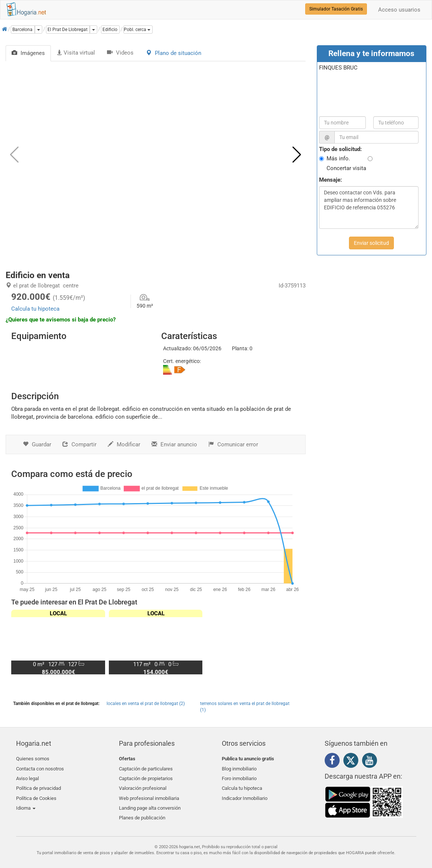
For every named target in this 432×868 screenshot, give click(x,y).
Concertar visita (346, 168)
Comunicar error (233, 444)
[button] (138, 30)
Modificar (124, 444)
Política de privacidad (39, 785)
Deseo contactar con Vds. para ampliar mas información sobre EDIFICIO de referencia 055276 (369, 207)
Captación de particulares (146, 768)
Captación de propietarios (146, 777)
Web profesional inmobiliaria (149, 794)
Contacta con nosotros (40, 768)
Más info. (338, 158)
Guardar (37, 444)
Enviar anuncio (174, 444)
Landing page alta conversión (150, 803)
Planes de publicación (142, 812)
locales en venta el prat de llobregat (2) (146, 704)
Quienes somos (33, 759)
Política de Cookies (36, 794)
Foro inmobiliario (239, 777)
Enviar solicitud (371, 243)
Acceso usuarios (399, 10)
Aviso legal (27, 777)
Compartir (79, 444)
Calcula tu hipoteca (35, 309)
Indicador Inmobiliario (245, 794)
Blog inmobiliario (239, 768)
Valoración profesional (143, 785)
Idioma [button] (26, 803)
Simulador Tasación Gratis (336, 9)
